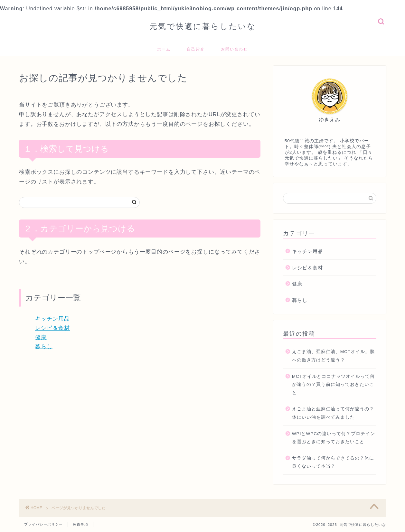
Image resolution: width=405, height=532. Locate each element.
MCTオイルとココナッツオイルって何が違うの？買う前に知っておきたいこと (333, 385)
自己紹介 (196, 49)
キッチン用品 (52, 319)
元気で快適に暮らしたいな (203, 26)
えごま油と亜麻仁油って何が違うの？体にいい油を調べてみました (333, 413)
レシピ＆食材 (52, 328)
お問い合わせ (234, 49)
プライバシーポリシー (43, 524)
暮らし (44, 346)
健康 (41, 337)
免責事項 (80, 524)
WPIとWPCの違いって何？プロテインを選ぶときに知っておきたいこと (334, 438)
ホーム (164, 49)
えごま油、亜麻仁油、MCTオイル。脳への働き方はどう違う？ (333, 356)
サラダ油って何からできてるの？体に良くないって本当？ (333, 462)
